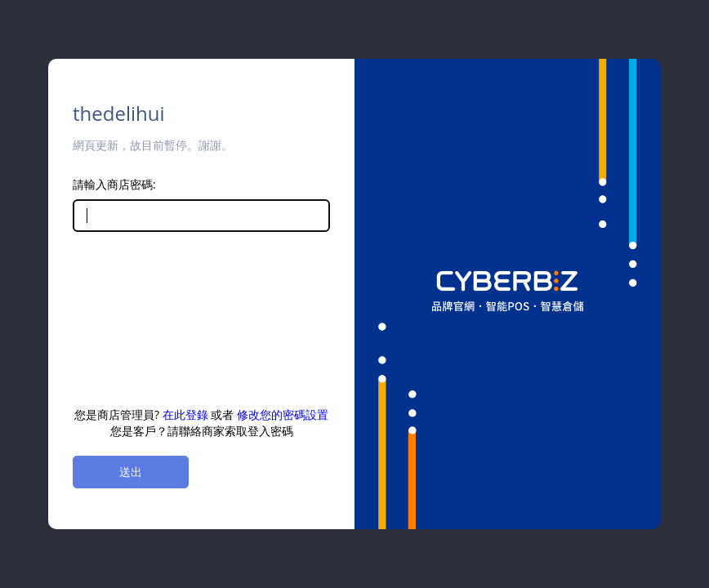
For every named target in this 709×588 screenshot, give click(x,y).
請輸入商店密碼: (114, 184)
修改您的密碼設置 (283, 414)
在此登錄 (185, 414)
